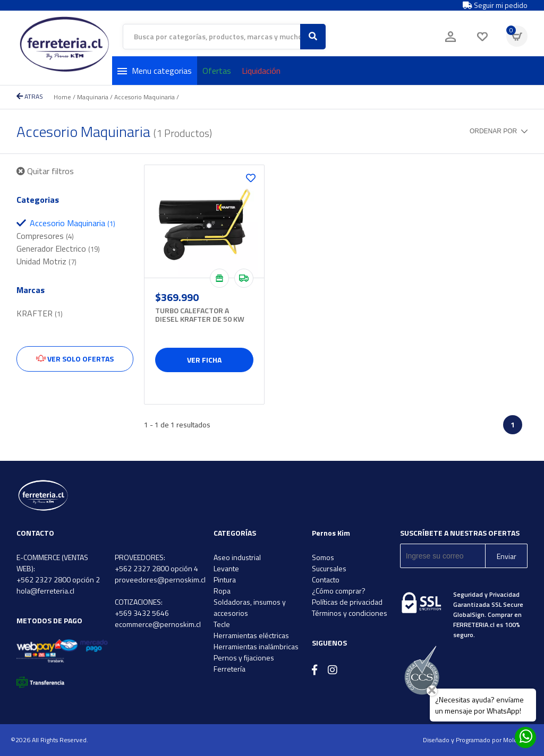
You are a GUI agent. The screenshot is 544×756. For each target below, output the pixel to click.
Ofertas (217, 71)
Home (62, 97)
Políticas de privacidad (347, 602)
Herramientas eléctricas (251, 635)
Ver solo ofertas (75, 359)
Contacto (326, 579)
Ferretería (229, 669)
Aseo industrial (237, 557)
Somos (323, 557)
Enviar (507, 556)
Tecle (222, 624)
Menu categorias (155, 71)
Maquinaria (93, 97)
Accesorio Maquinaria (144, 97)
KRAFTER (40, 313)
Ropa (222, 591)
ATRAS (30, 96)
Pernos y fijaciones (244, 658)
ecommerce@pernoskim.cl (158, 624)
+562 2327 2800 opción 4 (156, 568)
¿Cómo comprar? (339, 591)
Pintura (225, 579)
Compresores (45, 236)
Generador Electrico (58, 248)
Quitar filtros (45, 171)
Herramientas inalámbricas (256, 646)
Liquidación (261, 71)
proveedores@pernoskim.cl (160, 579)
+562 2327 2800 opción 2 (58, 579)
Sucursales (329, 568)
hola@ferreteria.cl (45, 591)
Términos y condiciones (350, 613)
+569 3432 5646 (142, 613)
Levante (226, 568)
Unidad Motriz (46, 261)
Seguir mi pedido (495, 5)
